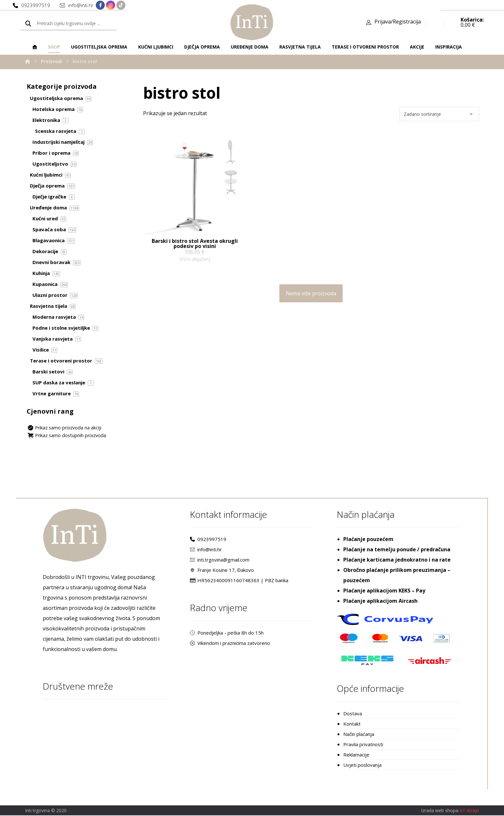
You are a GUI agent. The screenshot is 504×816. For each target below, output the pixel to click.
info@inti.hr (206, 550)
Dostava (353, 714)
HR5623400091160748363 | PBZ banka (239, 581)
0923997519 (208, 540)
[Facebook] (100, 5)
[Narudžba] (439, 114)
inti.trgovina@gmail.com (220, 560)
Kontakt (352, 724)
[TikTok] (121, 5)
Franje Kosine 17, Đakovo (222, 571)
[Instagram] (111, 5)
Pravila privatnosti (363, 745)
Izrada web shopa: (440, 811)
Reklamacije (356, 755)
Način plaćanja (359, 734)
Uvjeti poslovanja (362, 765)
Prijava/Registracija (398, 23)
